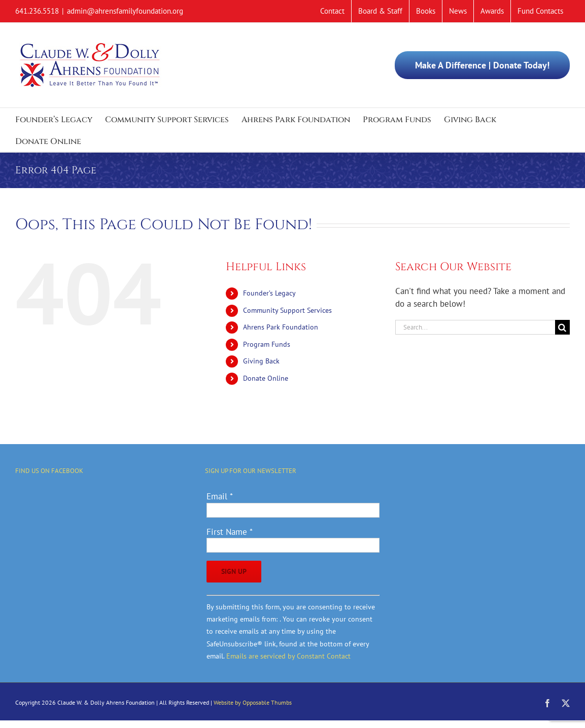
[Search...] (475, 327)
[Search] (562, 327)
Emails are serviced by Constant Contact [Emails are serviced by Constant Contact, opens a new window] (288, 656)
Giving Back (261, 361)
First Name (230, 532)
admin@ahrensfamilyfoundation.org (125, 11)
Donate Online (266, 378)
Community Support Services (287, 310)
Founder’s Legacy (269, 293)
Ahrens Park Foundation (281, 327)
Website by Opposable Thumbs (253, 702)
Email (220, 496)
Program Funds (267, 344)
